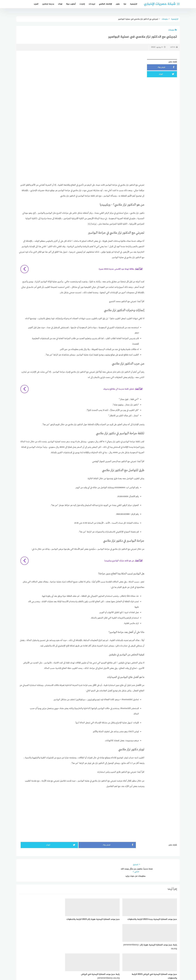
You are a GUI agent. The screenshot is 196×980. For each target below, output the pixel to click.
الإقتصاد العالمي (105, 4)
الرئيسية (134, 4)
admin (174, 47)
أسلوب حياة (71, 4)
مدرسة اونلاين (48, 4)
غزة (125, 4)
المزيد (36, 4)
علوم (118, 4)
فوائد (60, 4)
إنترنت (82, 4)
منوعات (173, 30)
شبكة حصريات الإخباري (160, 4)
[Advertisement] (82, 77)
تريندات (92, 4)
